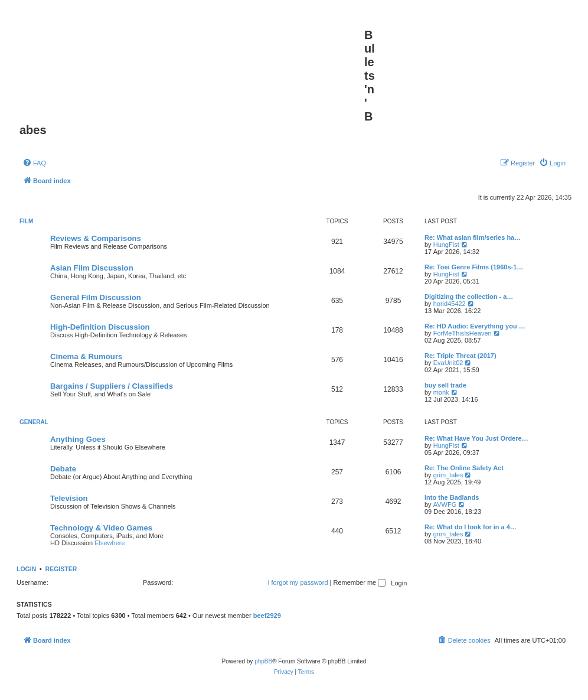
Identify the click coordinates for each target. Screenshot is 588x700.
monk (441, 392)
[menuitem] (34, 163)
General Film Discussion (96, 297)
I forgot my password (298, 582)
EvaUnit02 (448, 363)
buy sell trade (445, 385)
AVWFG (445, 504)
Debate (63, 469)
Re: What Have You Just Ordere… (476, 438)
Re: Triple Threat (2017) (460, 356)
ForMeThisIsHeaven (463, 333)
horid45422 (450, 304)
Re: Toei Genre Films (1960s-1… (474, 267)
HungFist (446, 245)
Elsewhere (110, 543)
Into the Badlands (452, 497)
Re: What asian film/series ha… (473, 237)
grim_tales (448, 475)
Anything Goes (78, 439)
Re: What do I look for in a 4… (471, 527)
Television (69, 498)
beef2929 (267, 616)
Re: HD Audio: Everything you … (475, 326)
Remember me (359, 582)
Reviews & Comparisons (96, 238)
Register (61, 569)
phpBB (263, 661)
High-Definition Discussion (100, 327)
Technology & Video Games (101, 528)
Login (26, 569)
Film (26, 221)
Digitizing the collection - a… (469, 297)
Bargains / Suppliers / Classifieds (112, 386)
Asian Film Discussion (92, 268)
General (34, 422)
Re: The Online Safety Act (464, 468)
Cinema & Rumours (86, 356)
